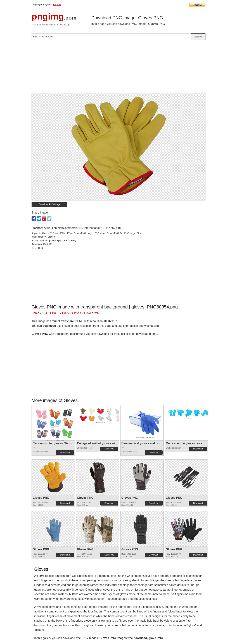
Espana (57, 4)
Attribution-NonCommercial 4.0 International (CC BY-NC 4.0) (82, 228)
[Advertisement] (118, 68)
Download (65, 453)
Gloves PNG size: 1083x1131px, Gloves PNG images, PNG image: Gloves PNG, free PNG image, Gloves (93, 233)
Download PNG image (50, 204)
